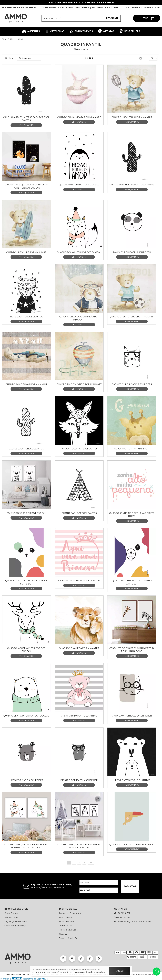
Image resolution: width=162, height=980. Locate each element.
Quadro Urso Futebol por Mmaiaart (132, 317)
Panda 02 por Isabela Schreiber (132, 252)
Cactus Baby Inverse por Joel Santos (132, 185)
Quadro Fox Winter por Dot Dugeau (79, 252)
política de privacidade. (94, 972)
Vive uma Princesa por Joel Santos (79, 581)
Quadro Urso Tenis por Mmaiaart (132, 117)
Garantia (63, 934)
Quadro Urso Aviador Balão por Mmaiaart (79, 318)
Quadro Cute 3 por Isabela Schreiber (132, 845)
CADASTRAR (130, 886)
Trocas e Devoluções (69, 930)
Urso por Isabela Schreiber (26, 780)
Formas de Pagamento (70, 913)
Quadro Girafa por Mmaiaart (132, 449)
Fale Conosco (65, 917)
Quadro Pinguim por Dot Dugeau (79, 185)
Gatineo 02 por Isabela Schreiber (132, 384)
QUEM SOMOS (49, 7)
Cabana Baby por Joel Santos (79, 513)
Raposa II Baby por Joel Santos (79, 449)
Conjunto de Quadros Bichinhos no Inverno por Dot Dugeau (26, 846)
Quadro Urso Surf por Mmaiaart (26, 252)
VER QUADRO (26, 125)
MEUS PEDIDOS (82, 7)
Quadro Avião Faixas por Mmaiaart (26, 384)
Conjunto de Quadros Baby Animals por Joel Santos (79, 846)
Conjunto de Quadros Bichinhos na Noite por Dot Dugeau (26, 186)
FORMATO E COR (81, 31)
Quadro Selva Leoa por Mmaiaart (79, 648)
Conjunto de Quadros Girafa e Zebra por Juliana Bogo (132, 650)
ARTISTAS (106, 31)
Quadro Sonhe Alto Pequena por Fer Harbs (132, 515)
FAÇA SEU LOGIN (28, 7)
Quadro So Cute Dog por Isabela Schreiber (132, 582)
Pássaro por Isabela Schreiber (79, 780)
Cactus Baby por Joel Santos (26, 449)
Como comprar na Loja (15, 926)
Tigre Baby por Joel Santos (26, 317)
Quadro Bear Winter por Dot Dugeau (26, 716)
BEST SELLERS (130, 31)
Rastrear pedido (12, 917)
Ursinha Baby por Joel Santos (79, 716)
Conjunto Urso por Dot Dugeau (26, 513)
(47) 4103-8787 (134, 7)
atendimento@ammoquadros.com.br (133, 922)
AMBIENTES (31, 31)
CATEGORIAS (55, 31)
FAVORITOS (97, 7)
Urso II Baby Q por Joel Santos (132, 780)
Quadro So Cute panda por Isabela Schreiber (26, 582)
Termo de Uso (66, 926)
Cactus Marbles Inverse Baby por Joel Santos (26, 119)
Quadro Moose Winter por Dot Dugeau (26, 650)
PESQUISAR (112, 18)
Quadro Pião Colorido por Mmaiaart (79, 384)
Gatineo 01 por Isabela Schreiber (132, 716)
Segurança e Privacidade (16, 922)
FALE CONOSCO (66, 7)
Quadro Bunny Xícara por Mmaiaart (79, 117)
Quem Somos (11, 913)
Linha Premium (66, 922)
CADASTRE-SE (112, 7)
